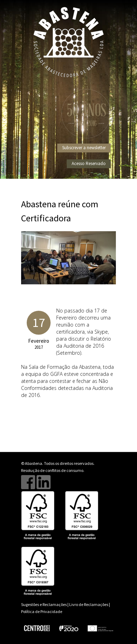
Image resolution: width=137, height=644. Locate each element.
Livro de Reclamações (89, 604)
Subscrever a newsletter (84, 148)
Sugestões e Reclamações (44, 604)
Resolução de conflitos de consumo (52, 470)
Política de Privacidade (42, 611)
